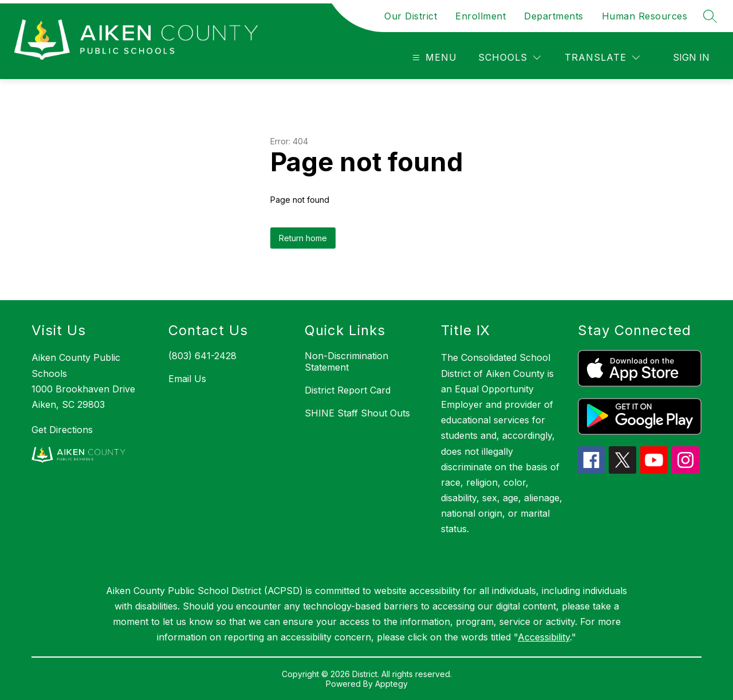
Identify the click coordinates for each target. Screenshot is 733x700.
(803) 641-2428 (202, 356)
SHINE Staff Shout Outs (357, 413)
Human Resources (645, 16)
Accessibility (544, 637)
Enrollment (480, 16)
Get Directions (62, 430)
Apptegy (391, 684)
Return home (303, 238)
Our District (411, 16)
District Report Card (348, 390)
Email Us (187, 379)
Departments (554, 16)
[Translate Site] (602, 58)
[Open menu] (433, 58)
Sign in (691, 57)
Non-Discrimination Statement (346, 361)
